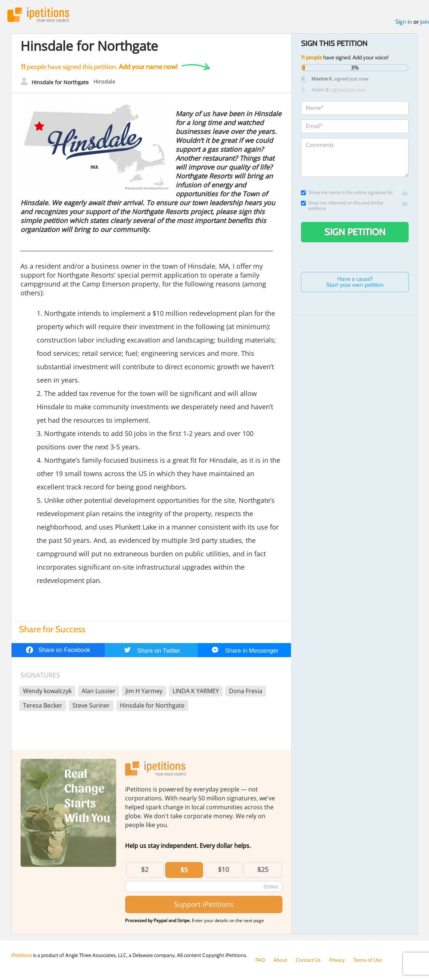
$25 (263, 869)
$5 (184, 870)
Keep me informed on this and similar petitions (342, 206)
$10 (223, 869)
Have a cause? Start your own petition (355, 282)
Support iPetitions (204, 904)
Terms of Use (368, 960)
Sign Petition (355, 232)
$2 (145, 869)
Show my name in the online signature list (347, 192)
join (425, 22)
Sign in (404, 22)
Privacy (337, 960)
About (280, 960)
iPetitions (38, 15)
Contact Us (308, 960)
